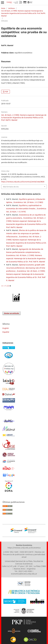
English (6, 328)
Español (6, 332)
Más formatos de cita (11, 187)
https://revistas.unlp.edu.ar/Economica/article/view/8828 (23, 182)
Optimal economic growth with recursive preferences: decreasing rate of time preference (26, 268)
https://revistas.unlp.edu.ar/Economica (24, 548)
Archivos (12, 8)
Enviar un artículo (12, 313)
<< (2, 286)
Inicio (3, 8)
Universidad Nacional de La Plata (19, 561)
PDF (6, 92)
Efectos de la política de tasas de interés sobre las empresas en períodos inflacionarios (26, 233)
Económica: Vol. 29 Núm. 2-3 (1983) (28, 202)
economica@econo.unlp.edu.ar (24, 574)
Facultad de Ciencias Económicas (29, 562)
